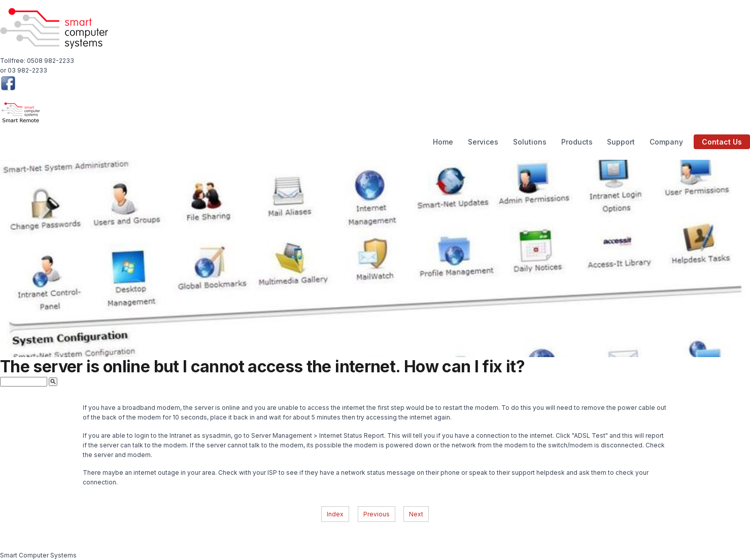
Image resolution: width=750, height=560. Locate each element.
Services (483, 142)
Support (621, 142)
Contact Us (722, 142)
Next (416, 514)
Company (666, 142)
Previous (377, 514)
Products (577, 142)
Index (335, 514)
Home (443, 142)
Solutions (530, 142)
